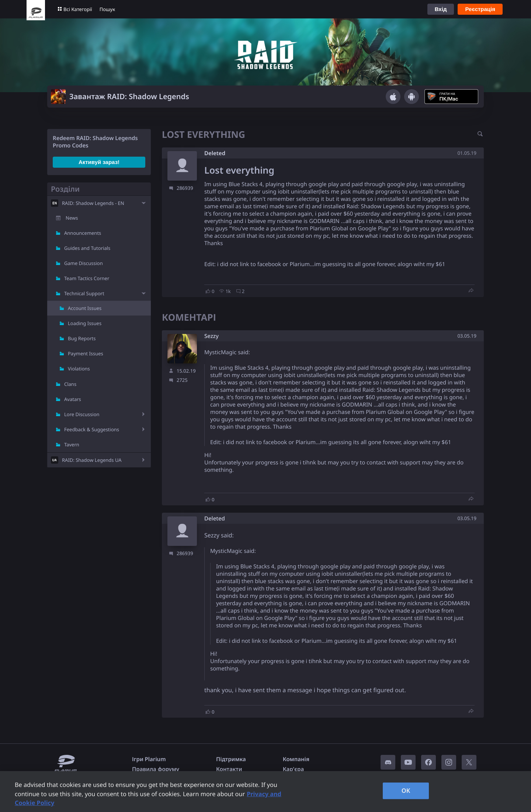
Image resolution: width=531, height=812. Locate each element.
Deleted (215, 153)
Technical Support (84, 293)
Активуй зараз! (99, 162)
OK (406, 791)
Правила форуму (156, 769)
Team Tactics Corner (87, 278)
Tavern (72, 445)
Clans (70, 384)
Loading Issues (85, 323)
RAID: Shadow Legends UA (92, 460)
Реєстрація (480, 9)
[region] (265, 792)
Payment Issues (86, 353)
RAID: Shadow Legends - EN (93, 203)
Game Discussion (84, 263)
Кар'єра (293, 769)
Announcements (83, 233)
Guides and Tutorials (87, 248)
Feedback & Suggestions (92, 429)
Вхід (441, 9)
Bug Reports (82, 338)
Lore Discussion (82, 414)
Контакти (229, 769)
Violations (79, 369)
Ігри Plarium (149, 759)
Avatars (73, 399)
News (72, 218)
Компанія (296, 759)
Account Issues (85, 308)
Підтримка (231, 759)
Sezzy (211, 336)
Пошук (107, 9)
